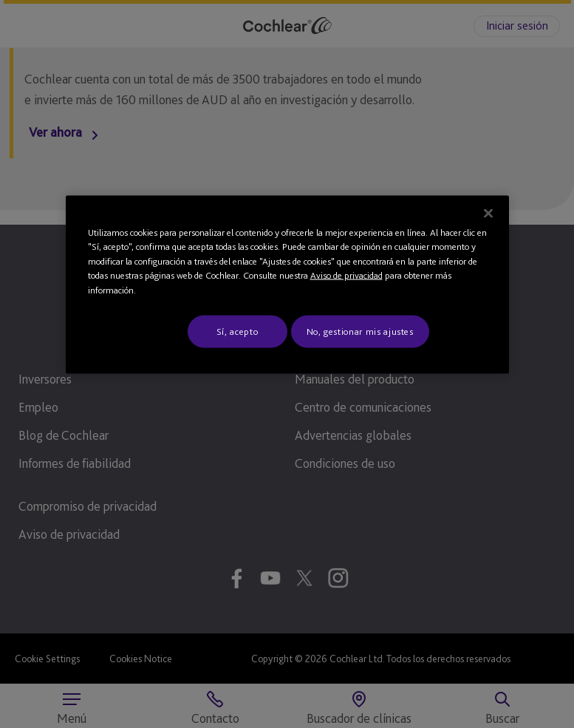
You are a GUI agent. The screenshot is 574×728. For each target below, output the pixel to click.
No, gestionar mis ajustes (360, 331)
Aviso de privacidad (346, 275)
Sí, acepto (238, 331)
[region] (287, 285)
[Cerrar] (488, 213)
